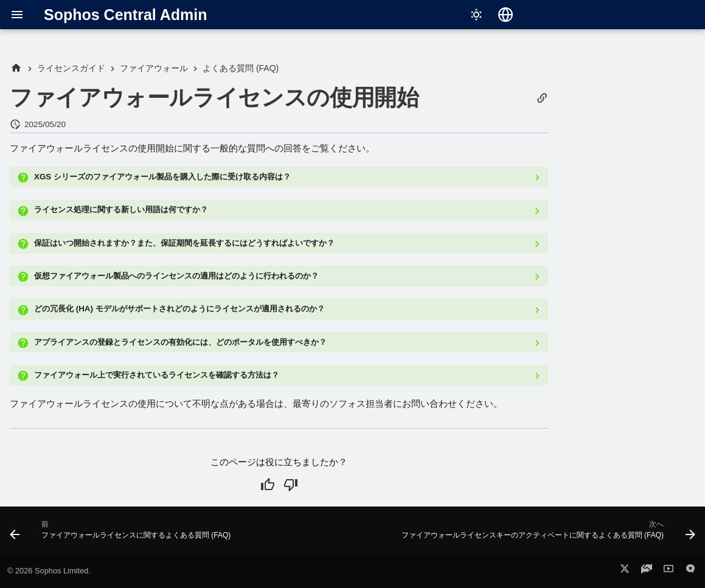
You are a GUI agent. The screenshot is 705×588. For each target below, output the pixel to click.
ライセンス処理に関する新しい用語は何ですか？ (121, 209)
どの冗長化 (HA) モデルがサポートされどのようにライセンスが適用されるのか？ (179, 309)
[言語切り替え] (505, 15)
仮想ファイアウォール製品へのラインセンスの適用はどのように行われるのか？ (176, 276)
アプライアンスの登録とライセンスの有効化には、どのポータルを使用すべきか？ (180, 342)
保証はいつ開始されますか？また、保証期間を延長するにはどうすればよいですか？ (184, 243)
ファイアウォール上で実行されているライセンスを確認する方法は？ (157, 375)
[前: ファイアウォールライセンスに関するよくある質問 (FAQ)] (122, 534)
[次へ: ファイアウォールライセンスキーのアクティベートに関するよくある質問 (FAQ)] (546, 534)
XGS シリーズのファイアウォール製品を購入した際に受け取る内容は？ (162, 177)
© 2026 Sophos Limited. (49, 571)
